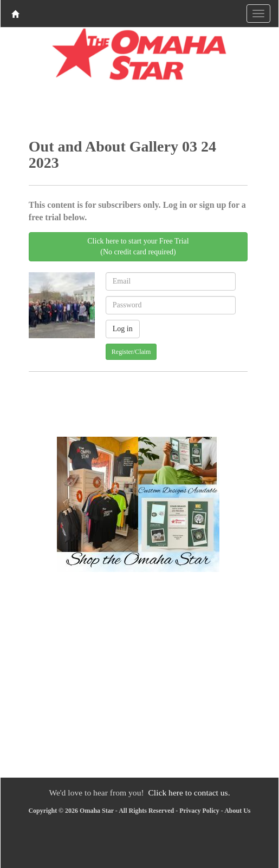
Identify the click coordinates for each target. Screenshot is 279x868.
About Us (237, 811)
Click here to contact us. (189, 793)
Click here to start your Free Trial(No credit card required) (138, 246)
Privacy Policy (199, 811)
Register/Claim (131, 352)
